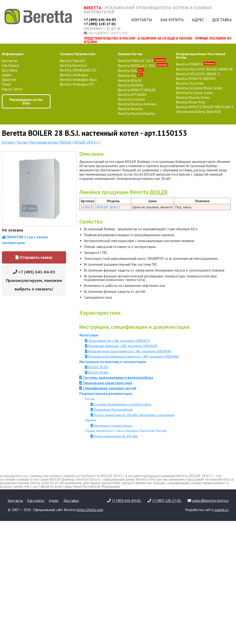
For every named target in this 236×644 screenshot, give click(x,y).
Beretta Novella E (74, 65)
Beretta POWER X (196, 64)
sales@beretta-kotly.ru (108, 33)
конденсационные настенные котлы (201, 56)
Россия (90, 399)
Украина (91, 420)
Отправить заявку (34, 257)
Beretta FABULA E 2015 (142, 61)
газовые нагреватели (78, 54)
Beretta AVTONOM (132, 95)
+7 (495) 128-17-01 (100, 24)
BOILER (159, 192)
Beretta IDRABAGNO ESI (78, 70)
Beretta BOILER (130, 80)
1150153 (87, 207)
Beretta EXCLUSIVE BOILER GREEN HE (205, 69)
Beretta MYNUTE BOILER (137, 90)
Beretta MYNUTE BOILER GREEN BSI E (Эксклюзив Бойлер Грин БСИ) (205, 109)
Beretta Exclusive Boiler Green (199, 88)
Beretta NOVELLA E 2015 (143, 66)
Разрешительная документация (106, 394)
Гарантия (9, 80)
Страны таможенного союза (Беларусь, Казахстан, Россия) (126, 431)
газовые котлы (130, 54)
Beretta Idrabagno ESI (77, 84)
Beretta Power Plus (191, 102)
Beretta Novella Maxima (136, 114)
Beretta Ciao (131, 71)
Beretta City (130, 76)
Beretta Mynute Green (193, 97)
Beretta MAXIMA (131, 85)
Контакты (142, 20)
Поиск (6, 84)
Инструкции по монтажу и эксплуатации (113, 362)
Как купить (172, 20)
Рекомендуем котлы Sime (26, 101)
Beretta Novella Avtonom (137, 104)
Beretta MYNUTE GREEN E (196, 79)
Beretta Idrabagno (74, 75)
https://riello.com (90, 510)
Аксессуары (89, 335)
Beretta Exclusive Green (194, 93)
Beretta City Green (190, 83)
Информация (13, 54)
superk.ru (221, 510)
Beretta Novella (130, 109)
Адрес (198, 20)
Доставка (222, 20)
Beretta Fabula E (73, 61)
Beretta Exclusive (131, 99)
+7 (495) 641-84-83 (100, 20)
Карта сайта (12, 89)
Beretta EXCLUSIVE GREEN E (198, 74)
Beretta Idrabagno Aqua (78, 80)
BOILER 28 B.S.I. (109, 207)
